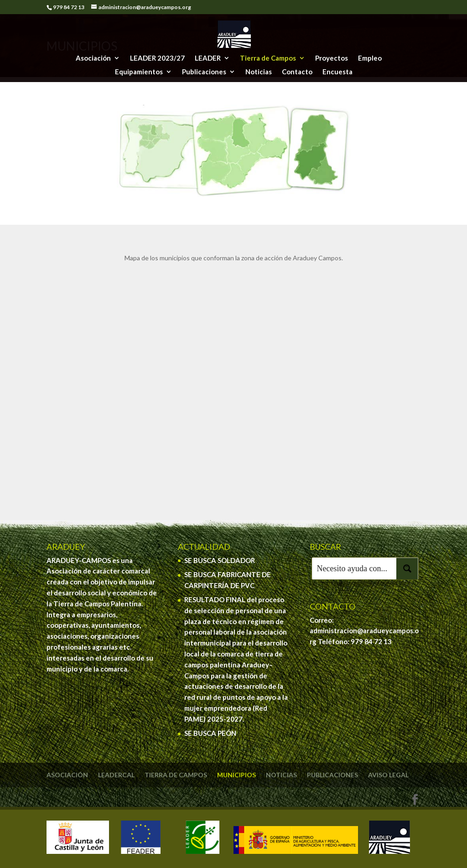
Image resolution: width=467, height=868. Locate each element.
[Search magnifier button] (407, 568)
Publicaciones (204, 72)
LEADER (208, 58)
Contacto (297, 72)
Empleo (370, 58)
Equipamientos (139, 72)
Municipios (236, 775)
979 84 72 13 (371, 641)
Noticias (259, 72)
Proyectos (332, 58)
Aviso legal (388, 775)
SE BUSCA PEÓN (210, 733)
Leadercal (116, 775)
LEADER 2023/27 (157, 58)
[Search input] (355, 568)
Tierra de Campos (268, 58)
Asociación (93, 58)
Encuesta (337, 72)
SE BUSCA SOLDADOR (220, 560)
